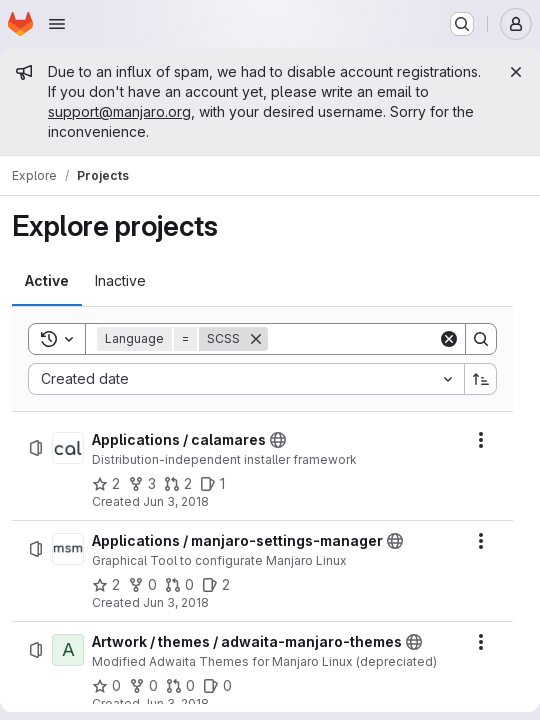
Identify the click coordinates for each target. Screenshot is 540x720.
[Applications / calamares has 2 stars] (106, 484)
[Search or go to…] (462, 24)
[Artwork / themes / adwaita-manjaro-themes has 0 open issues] (217, 686)
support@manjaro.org (119, 111)
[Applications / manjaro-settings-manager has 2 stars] (106, 585)
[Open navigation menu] (57, 24)
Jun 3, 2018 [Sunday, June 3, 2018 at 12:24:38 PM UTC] (176, 602)
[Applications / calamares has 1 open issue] (212, 484)
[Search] (392, 339)
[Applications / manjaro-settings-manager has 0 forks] (142, 585)
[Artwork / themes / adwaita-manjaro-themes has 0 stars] (106, 686)
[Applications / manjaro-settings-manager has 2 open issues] (216, 585)
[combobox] (246, 379)
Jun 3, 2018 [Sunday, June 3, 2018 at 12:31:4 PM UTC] (176, 703)
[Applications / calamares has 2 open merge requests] (178, 484)
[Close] (516, 72)
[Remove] (256, 339)
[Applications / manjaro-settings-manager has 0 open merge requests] (179, 585)
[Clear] (449, 339)
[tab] (47, 281)
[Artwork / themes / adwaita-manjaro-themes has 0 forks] (143, 686)
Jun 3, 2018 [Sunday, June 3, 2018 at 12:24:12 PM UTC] (176, 501)
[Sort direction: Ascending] (481, 379)
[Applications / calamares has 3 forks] (142, 484)
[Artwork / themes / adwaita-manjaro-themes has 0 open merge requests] (180, 686)
